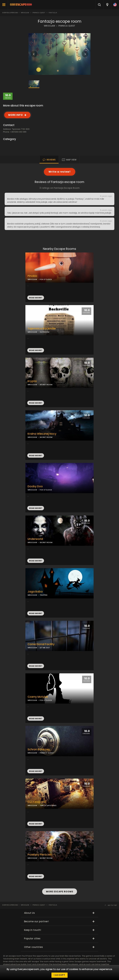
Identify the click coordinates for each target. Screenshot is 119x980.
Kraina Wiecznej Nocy (42, 434)
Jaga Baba (35, 592)
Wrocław (25, 13)
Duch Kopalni (36, 802)
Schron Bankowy (39, 749)
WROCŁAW (49, 26)
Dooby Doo (35, 486)
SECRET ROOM (46, 437)
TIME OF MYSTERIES (48, 805)
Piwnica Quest (39, 13)
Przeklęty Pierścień (40, 855)
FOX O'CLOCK (46, 279)
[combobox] (107, 5)
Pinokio (32, 276)
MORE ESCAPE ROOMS (60, 892)
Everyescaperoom (10, 13)
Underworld (35, 539)
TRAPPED (44, 595)
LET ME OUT (45, 648)
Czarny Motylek (38, 697)
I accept (59, 975)
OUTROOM (44, 332)
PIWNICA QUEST (67, 26)
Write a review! (60, 172)
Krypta (32, 381)
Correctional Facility (41, 644)
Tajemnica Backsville (42, 329)
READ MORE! (36, 350)
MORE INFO (15, 115)
